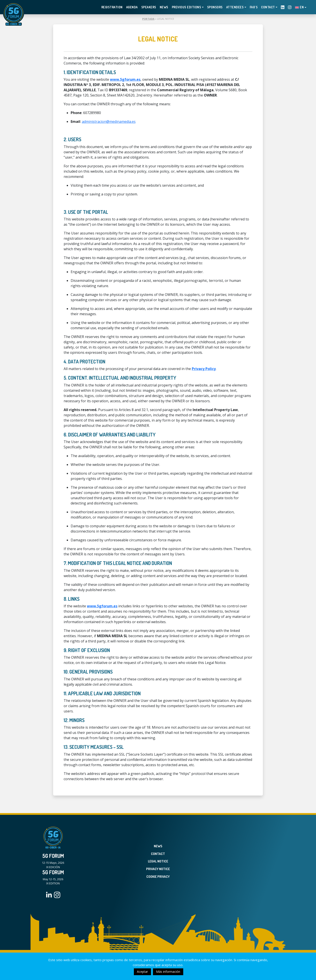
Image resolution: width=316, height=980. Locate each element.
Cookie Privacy (158, 877)
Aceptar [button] (142, 972)
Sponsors (215, 7)
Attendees (235, 7)
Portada (148, 19)
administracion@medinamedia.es (109, 122)
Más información (168, 972)
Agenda (132, 7)
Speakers (149, 7)
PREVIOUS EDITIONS (187, 7)
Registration (112, 7)
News (164, 7)
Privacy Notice (158, 869)
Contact (268, 7)
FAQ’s (254, 7)
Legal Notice (158, 861)
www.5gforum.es (125, 79)
